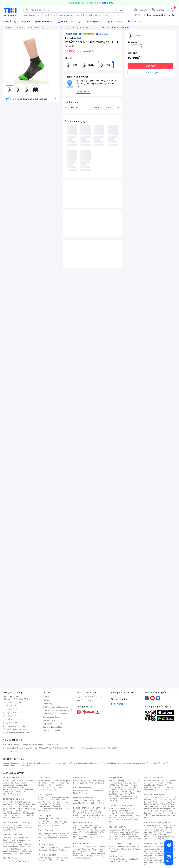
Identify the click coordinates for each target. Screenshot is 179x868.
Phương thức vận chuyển (13, 712)
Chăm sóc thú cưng (81, 847)
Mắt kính (95, 791)
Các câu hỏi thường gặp (12, 702)
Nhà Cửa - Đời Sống (83, 822)
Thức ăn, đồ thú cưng (16, 815)
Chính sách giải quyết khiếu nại (55, 714)
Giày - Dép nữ (45, 816)
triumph (98, 763)
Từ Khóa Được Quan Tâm (156, 844)
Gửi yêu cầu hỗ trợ (10, 706)
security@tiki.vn (23, 733)
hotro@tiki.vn (24, 729)
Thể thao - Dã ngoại (120, 785)
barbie (39, 763)
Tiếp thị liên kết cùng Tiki (53, 724)
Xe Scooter (130, 849)
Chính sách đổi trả (10, 719)
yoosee (143, 763)
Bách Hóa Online (81, 844)
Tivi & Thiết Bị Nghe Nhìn (123, 797)
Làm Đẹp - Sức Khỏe (13, 835)
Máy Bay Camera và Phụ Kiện (159, 838)
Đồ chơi (28, 781)
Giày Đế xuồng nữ (54, 825)
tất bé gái (93, 15)
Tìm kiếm (118, 10)
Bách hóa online (121, 792)
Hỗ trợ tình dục (23, 851)
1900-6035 (14, 697)
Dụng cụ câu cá (155, 806)
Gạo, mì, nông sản (16, 809)
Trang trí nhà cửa (80, 825)
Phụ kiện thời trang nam (88, 792)
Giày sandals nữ (52, 821)
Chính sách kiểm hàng (12, 716)
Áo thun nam (43, 797)
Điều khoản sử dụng (51, 717)
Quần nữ (55, 781)
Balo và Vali (79, 778)
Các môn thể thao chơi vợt (159, 810)
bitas (170, 763)
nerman (121, 763)
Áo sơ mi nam (54, 800)
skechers (85, 763)
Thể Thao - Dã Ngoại (154, 794)
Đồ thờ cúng (83, 837)
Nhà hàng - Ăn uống (122, 834)
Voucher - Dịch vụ (117, 827)
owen (46, 763)
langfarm (15, 765)
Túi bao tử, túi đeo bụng (60, 860)
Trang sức (77, 801)
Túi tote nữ (53, 850)
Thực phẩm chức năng (16, 840)
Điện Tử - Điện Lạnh (153, 778)
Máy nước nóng (159, 787)
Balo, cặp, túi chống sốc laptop (89, 782)
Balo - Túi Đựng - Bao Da (159, 832)
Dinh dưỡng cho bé (15, 787)
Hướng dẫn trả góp (10, 723)
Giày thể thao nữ (164, 813)
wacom (128, 763)
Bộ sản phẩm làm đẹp (18, 852)
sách (76, 15)
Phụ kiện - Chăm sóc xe (118, 847)
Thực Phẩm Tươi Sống (13, 799)
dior (12, 763)
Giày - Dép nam (46, 830)
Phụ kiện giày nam (50, 838)
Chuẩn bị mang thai (16, 794)
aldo (92, 763)
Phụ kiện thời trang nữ (82, 791)
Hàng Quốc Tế (115, 778)
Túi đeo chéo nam (52, 858)
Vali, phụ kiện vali (98, 783)
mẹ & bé (48, 15)
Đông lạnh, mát (20, 806)
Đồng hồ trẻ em (99, 803)
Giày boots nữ (47, 823)
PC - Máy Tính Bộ (84, 818)
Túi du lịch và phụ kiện (87, 781)
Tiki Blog (46, 700)
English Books (122, 861)
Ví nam (41, 858)
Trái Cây (6, 802)
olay (150, 763)
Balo (75, 781)
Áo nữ (40, 781)
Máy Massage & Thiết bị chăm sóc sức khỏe (19, 843)
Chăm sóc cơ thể (15, 842)
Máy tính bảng (14, 830)
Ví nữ (64, 848)
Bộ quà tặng (85, 858)
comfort (163, 763)
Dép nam (51, 835)
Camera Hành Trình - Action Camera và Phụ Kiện (159, 830)
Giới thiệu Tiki (48, 697)
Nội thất (85, 830)
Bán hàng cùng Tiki (84, 700)
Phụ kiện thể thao (160, 802)
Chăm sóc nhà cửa (18, 818)
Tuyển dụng (47, 704)
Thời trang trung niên (51, 790)
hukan (22, 765)
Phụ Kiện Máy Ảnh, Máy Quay (156, 825)
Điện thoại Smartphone (12, 825)
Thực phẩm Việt (24, 804)
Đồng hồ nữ (87, 801)
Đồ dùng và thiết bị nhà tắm (90, 832)
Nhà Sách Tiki (115, 856)
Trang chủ (142, 10)
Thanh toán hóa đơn (117, 830)
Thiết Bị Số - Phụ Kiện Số (120, 806)
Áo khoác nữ (57, 783)
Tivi (150, 787)
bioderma (67, 763)
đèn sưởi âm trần (155, 862)
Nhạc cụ (92, 837)
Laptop (96, 818)
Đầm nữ (47, 781)
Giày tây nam (55, 833)
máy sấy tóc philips (161, 849)
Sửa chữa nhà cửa (85, 828)
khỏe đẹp (58, 15)
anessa (136, 763)
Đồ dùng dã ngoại (160, 800)
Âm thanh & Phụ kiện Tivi (154, 781)
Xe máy (116, 849)
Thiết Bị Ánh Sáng (160, 828)
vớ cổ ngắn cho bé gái (109, 15)
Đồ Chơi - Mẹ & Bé (12, 778)
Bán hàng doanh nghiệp (52, 727)
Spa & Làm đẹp (126, 832)
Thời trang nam (45, 794)
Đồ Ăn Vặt (82, 853)
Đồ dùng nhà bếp (10, 861)
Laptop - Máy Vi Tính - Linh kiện (89, 808)
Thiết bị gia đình (24, 861)
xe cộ (40, 15)
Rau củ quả (12, 804)
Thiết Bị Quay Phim (158, 837)
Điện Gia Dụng (10, 858)
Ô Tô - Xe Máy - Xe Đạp (120, 844)
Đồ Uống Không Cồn (88, 856)
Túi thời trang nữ (46, 845)
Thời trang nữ (45, 778)
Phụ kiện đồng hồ (85, 803)
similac (156, 763)
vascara (6, 763)
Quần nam (54, 797)
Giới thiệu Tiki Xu (49, 720)
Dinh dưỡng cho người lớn (17, 790)
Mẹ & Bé (124, 790)
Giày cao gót (43, 819)
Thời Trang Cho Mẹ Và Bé (13, 781)
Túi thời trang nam (47, 855)
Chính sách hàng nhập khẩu (14, 726)
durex (59, 763)
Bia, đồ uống (12, 811)
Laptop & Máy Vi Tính (127, 794)
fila (33, 765)
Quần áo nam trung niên (53, 809)
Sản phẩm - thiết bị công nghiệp (125, 795)
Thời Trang (130, 781)
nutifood (106, 763)
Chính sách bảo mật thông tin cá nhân (58, 710)
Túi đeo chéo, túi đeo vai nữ (49, 848)
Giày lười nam (43, 833)
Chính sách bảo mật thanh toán (55, 707)
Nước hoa (12, 851)
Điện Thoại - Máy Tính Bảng (16, 822)
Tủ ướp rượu (169, 790)
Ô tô (122, 849)
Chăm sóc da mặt (10, 838)
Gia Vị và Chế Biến (85, 851)
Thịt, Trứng (15, 802)
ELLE (79, 38)
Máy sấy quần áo (156, 790)
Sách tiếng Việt (115, 859)
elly (73, 763)
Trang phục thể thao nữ (153, 797)
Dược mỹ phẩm (25, 853)
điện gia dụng (30, 15)
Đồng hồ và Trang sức (84, 798)
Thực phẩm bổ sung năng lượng (160, 814)
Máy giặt (152, 785)
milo (78, 763)
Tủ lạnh (152, 783)
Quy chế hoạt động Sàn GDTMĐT (90, 697)
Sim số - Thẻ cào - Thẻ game (129, 839)
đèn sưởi (156, 847)
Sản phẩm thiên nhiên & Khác (17, 846)
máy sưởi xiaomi (162, 856)
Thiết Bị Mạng (87, 815)
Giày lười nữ (59, 823)
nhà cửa (68, 15)
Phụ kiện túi (63, 850)
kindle (114, 763)
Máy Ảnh (165, 839)
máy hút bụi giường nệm (159, 857)
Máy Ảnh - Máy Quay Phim (157, 822)
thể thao (83, 15)
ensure (52, 763)
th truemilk (31, 763)
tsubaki (39, 765)
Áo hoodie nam (49, 802)
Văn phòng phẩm (129, 859)
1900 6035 (14, 751)
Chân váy (55, 785)
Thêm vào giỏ (150, 72)
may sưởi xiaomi (156, 853)
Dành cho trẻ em (15, 813)
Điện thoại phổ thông (16, 828)
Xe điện (132, 847)
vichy (28, 765)
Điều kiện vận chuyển (51, 730)
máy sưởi (147, 847)
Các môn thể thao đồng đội (160, 809)
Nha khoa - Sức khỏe (123, 837)
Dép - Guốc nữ (56, 819)
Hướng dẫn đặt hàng (11, 709)
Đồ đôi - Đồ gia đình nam (56, 804)
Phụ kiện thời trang (82, 788)
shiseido (6, 765)
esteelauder (20, 763)
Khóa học (130, 830)
